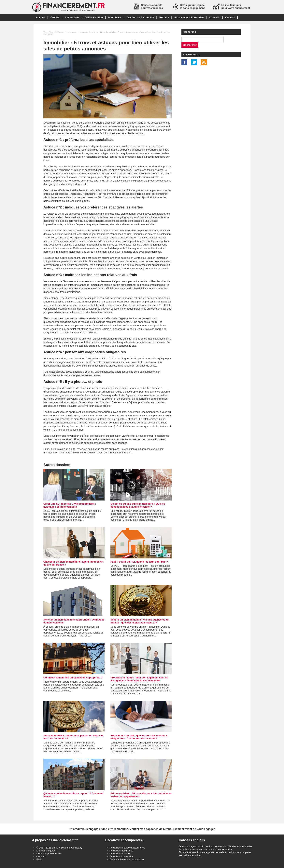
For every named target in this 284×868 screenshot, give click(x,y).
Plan (39, 859)
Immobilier (115, 17)
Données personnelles (49, 854)
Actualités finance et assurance (127, 848)
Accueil (40, 17)
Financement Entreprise (189, 17)
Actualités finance (120, 854)
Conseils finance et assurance (127, 859)
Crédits (55, 17)
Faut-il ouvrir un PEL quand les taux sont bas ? (139, 562)
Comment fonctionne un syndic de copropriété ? (73, 678)
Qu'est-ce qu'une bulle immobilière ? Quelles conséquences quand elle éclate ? (138, 505)
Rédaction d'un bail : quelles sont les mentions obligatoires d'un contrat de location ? (139, 737)
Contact (230, 17)
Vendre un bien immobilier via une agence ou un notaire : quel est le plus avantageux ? (140, 621)
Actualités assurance (121, 851)
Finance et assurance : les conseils (74, 32)
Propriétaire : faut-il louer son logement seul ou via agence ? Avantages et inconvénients (139, 679)
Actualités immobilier (121, 856)
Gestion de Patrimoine (140, 17)
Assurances (72, 17)
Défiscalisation (94, 17)
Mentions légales (46, 851)
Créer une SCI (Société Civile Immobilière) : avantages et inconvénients (70, 505)
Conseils (214, 17)
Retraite (164, 17)
